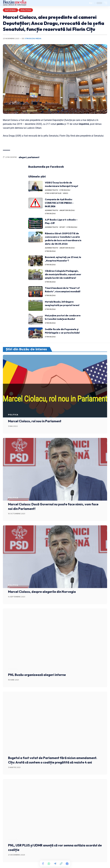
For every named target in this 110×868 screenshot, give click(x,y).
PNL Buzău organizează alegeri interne (37, 675)
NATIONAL (11, 10)
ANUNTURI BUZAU (67, 210)
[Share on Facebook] (43, 864)
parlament (33, 157)
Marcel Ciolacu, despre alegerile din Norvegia (42, 592)
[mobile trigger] (105, 3)
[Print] (67, 864)
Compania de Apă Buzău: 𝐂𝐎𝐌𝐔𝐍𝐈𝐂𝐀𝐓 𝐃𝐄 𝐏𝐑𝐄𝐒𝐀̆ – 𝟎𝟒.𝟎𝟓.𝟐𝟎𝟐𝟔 (59, 203)
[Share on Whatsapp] (49, 864)
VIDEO (65, 193)
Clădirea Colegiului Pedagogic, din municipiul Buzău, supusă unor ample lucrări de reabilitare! (63, 274)
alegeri (23, 157)
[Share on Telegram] (55, 864)
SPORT (62, 227)
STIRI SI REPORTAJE (53, 193)
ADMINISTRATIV (52, 190)
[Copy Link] (61, 864)
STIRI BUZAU (65, 190)
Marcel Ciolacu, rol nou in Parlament (35, 421)
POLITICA (26, 10)
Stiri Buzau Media (33, 39)
